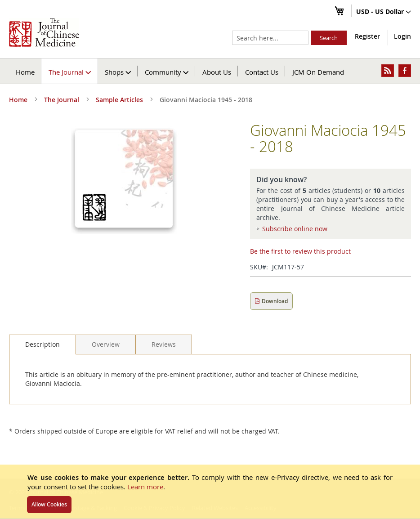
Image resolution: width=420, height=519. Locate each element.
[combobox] (270, 38)
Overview (106, 344)
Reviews (164, 344)
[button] (384, 12)
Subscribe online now (295, 229)
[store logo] (44, 32)
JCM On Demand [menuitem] (318, 72)
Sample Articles (119, 100)
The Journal (62, 100)
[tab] (42, 345)
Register (367, 36)
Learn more (145, 487)
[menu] (210, 71)
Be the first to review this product (300, 251)
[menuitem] (70, 71)
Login (402, 36)
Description (42, 344)
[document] (210, 492)
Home (25, 72)
